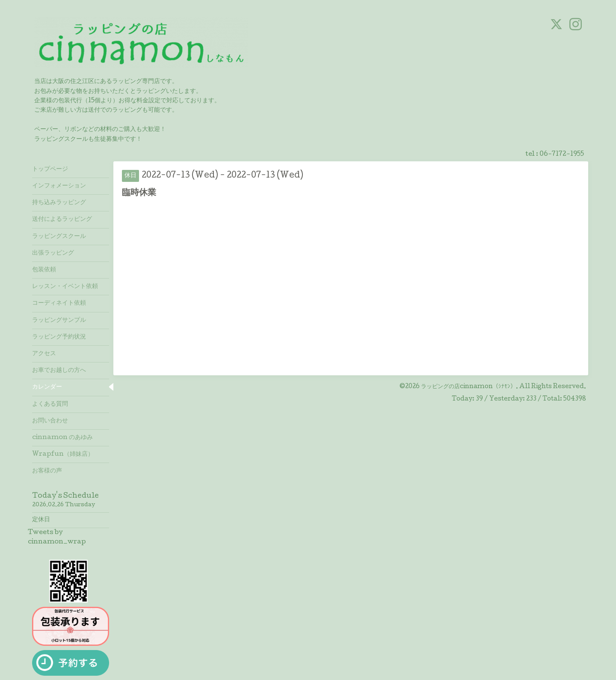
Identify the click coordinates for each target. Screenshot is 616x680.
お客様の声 (47, 471)
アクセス (44, 354)
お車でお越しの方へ (59, 371)
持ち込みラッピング (59, 203)
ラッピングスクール (59, 237)
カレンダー (47, 387)
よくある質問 (50, 404)
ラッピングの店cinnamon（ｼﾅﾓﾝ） (468, 387)
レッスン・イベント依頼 (65, 287)
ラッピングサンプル (59, 321)
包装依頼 (44, 270)
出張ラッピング (53, 253)
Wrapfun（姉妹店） (63, 454)
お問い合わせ (50, 421)
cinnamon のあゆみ (62, 438)
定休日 (41, 520)
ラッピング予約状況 (59, 337)
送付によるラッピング (62, 220)
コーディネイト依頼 (59, 303)
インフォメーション (59, 186)
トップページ (50, 169)
